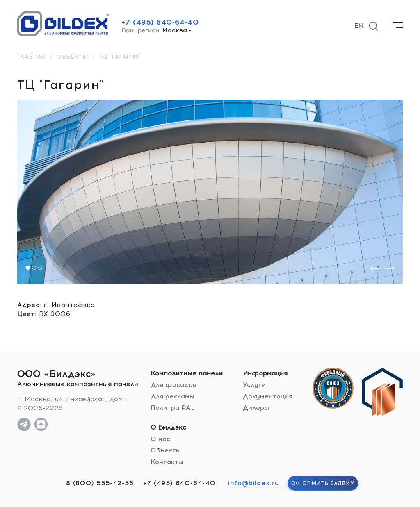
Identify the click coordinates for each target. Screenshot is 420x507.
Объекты (166, 450)
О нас (160, 439)
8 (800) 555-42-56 (100, 483)
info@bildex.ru (254, 483)
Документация (268, 396)
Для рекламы (172, 396)
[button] (28, 268)
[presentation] (375, 269)
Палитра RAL (173, 408)
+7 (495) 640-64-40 (160, 22)
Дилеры (256, 408)
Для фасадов (173, 385)
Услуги (254, 385)
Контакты (167, 462)
